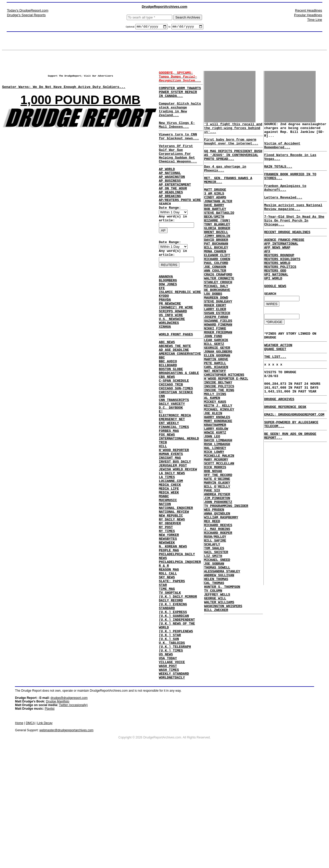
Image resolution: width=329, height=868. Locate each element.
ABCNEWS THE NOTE (175, 390)
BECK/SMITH (214, 233)
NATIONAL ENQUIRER (176, 584)
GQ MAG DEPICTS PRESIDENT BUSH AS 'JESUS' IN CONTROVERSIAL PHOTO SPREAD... (233, 161)
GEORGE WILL (215, 691)
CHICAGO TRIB (171, 436)
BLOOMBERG (168, 313)
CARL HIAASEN (216, 413)
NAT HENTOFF (215, 418)
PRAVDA (165, 336)
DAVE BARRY (214, 219)
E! (161, 468)
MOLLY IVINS (215, 445)
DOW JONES (168, 317)
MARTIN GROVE (216, 404)
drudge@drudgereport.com (69, 808)
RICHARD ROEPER (218, 612)
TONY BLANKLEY (217, 242)
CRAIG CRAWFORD (218, 302)
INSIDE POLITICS (219, 436)
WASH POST (168, 774)
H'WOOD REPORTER (174, 515)
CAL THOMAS (214, 672)
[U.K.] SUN (169, 741)
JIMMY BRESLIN (217, 256)
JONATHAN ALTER (218, 214)
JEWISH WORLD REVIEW (178, 538)
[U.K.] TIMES (171, 755)
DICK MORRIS (215, 533)
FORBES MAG (169, 491)
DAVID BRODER (216, 260)
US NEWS (166, 760)
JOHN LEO (212, 496)
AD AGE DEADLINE (174, 394)
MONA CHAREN (215, 274)
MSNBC (164, 570)
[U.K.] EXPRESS (173, 709)
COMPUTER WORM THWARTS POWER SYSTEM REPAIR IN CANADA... (180, 96)
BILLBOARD (168, 413)
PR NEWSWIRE (170, 340)
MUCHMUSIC (168, 575)
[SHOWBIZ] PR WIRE (176, 345)
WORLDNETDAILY (172, 788)
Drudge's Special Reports (26, 15)
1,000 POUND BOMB (81, 105)
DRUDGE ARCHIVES (279, 441)
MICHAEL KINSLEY (219, 464)
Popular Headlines (308, 15)
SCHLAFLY (212, 626)
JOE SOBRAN (214, 649)
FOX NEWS (167, 496)
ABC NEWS (167, 385)
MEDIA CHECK (170, 556)
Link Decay (45, 833)
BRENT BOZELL (216, 251)
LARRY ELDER (215, 344)
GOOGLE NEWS (275, 315)
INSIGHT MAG (170, 524)
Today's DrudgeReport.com (28, 10)
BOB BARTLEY (215, 223)
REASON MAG (169, 658)
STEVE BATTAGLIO (219, 228)
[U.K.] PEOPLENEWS (176, 732)
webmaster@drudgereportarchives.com (66, 840)
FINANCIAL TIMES (174, 487)
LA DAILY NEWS (172, 542)
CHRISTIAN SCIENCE (176, 445)
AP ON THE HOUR (173, 210)
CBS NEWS (167, 427)
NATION (165, 579)
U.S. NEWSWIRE (172, 359)
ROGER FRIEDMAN (218, 371)
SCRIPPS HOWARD (173, 350)
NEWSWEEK (167, 626)
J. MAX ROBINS (217, 607)
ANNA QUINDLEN (217, 589)
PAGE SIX (212, 561)
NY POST (166, 607)
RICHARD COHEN (217, 284)
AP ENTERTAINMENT (175, 205)
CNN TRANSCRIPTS (174, 454)
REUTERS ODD (275, 297)
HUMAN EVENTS (171, 519)
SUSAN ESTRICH (217, 348)
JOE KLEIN (213, 469)
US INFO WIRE (171, 354)
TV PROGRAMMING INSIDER (226, 580)
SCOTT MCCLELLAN (219, 529)
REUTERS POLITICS (280, 292)
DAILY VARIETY (172, 459)
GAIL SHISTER (216, 635)
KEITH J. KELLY (218, 459)
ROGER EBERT (215, 339)
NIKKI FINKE (215, 367)
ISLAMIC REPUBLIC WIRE (180, 326)
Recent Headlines (309, 10)
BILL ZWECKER (216, 705)
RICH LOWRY (214, 515)
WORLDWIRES (169, 363)
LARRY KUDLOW (216, 487)
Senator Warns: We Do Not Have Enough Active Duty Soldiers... (64, 91)
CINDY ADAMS (215, 209)
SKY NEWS (167, 667)
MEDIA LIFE (169, 561)
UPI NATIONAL (276, 301)
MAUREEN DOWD (216, 330)
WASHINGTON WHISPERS (223, 700)
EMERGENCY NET (172, 478)
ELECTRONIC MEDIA (175, 473)
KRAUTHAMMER (215, 482)
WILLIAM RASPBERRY (221, 593)
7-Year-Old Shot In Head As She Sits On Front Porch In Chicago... (294, 238)
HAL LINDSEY (215, 510)
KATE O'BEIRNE (217, 547)
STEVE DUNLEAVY (218, 334)
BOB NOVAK (213, 538)
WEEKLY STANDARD (174, 783)
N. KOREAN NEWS (173, 630)
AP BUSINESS (170, 200)
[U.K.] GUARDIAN (174, 714)
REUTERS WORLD (277, 287)
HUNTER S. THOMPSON (222, 677)
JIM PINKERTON (217, 570)
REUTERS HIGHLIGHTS (282, 283)
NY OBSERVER (170, 602)
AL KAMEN (212, 450)
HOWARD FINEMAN (218, 362)
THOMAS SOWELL (217, 654)
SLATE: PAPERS (172, 672)
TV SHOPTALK (170, 686)
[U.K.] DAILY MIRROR (178, 690)
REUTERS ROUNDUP (279, 278)
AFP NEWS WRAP (277, 269)
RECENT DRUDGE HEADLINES (287, 251)
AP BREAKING (170, 219)
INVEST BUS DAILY (175, 528)
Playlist (50, 819)
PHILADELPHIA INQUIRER (180, 649)
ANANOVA (166, 308)
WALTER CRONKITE (219, 307)
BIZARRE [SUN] (217, 237)
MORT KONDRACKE (218, 478)
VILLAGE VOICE (172, 769)
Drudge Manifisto (58, 812)
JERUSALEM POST (173, 533)
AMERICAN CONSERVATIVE (180, 399)
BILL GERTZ (214, 385)
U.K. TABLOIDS (172, 746)
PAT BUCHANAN (216, 265)
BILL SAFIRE (215, 621)
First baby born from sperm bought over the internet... (231, 145)
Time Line (315, 20)
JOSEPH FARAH (216, 353)
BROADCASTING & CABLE (179, 422)
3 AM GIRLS (214, 205)
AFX (267, 273)
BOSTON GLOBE (171, 417)
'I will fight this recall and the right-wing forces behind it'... (233, 130)
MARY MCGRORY (216, 524)
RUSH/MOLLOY (215, 617)
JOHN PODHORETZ (218, 575)
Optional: (131, 28)
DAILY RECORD (171, 695)
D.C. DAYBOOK (171, 464)
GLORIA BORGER (217, 246)
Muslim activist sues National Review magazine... (293, 223)
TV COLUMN (213, 681)
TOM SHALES (214, 631)
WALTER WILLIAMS (219, 695)
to (169, 28)
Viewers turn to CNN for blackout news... (179, 149)
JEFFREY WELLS (217, 686)
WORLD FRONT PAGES (176, 377)
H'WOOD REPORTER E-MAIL (226, 427)
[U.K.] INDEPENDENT (177, 718)
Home (19, 833)
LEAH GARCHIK (216, 381)
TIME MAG (167, 681)
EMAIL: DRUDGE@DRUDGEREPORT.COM (294, 458)
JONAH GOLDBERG (218, 395)
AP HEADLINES (171, 214)
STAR (163, 677)
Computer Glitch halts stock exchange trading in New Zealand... (180, 117)
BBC (162, 404)
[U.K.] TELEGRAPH (175, 751)
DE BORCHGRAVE (217, 321)
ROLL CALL (168, 663)
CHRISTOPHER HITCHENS (224, 422)
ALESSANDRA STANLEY (222, 658)
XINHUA (165, 368)
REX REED (212, 598)
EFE (162, 322)
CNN (162, 450)
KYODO (164, 331)
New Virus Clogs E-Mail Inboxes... (177, 136)
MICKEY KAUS (215, 455)
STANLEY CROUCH (218, 311)
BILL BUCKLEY (216, 270)
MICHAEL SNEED (217, 644)
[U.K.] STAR (170, 737)
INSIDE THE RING (219, 441)
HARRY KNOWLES (217, 473)
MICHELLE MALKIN (219, 519)
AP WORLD (167, 187)
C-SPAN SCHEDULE (174, 431)
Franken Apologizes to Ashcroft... (285, 200)
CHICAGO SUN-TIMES (176, 441)
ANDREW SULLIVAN (219, 663)
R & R (164, 653)
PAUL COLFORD (216, 288)
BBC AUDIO (168, 408)
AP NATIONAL (170, 191)
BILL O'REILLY (217, 556)
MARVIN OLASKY (217, 552)
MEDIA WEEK (169, 565)
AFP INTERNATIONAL (281, 264)
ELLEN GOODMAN (217, 399)
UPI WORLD (273, 306)
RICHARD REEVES (218, 603)
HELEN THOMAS (216, 668)
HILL (163, 510)
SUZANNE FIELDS (218, 358)
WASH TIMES (169, 778)
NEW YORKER (169, 616)
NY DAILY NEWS (172, 598)
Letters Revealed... (283, 212)
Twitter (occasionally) (73, 815)
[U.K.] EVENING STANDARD (173, 702)
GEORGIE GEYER (217, 390)
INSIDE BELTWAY (218, 432)
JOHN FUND (213, 376)
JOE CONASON (215, 293)
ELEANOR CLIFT (217, 279)
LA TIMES (167, 547)
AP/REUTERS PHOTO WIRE (180, 224)
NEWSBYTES (168, 621)
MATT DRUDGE (215, 200)
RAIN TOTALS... (278, 176)
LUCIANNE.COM (171, 552)
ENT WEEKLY (169, 482)
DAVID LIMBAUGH (218, 501)
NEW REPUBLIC (171, 593)
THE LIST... (275, 393)
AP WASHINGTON (172, 196)
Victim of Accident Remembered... (282, 151)
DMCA (30, 833)
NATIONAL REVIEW (174, 589)
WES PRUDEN (214, 584)
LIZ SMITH (213, 640)
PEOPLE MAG (169, 635)
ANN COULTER (215, 297)
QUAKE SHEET (275, 384)
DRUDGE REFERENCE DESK (285, 450)
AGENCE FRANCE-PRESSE (284, 260)
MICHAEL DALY (216, 316)
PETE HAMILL (215, 408)
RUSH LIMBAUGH (217, 506)
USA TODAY (168, 764)
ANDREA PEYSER (217, 566)
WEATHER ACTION (278, 380)
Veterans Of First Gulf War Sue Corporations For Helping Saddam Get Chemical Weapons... (178, 169)
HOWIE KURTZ (215, 492)
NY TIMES (167, 612)
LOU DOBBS (213, 325)
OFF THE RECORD (218, 543)
